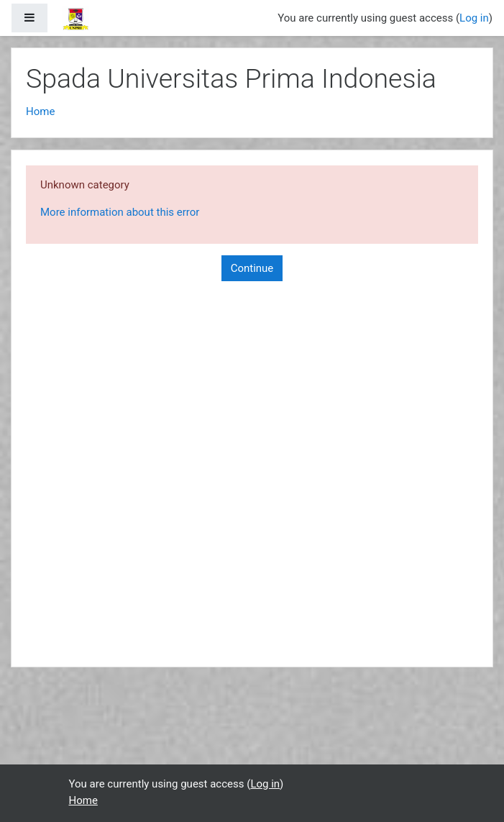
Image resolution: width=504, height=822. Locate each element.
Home (40, 111)
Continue (252, 268)
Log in (474, 18)
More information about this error (120, 212)
